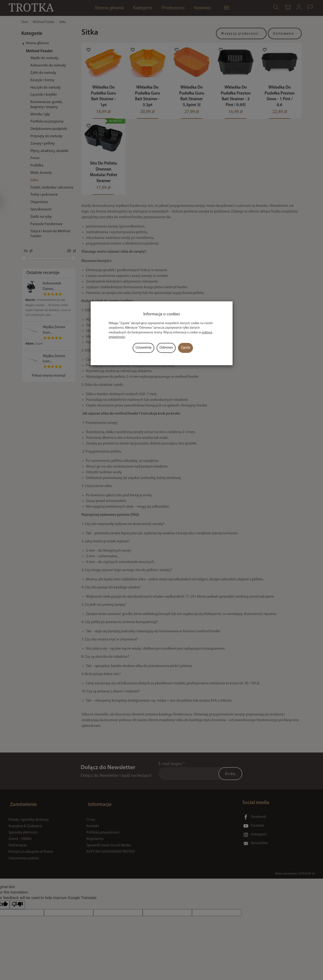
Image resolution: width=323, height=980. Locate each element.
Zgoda (185, 348)
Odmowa (166, 348)
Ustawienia (143, 348)
